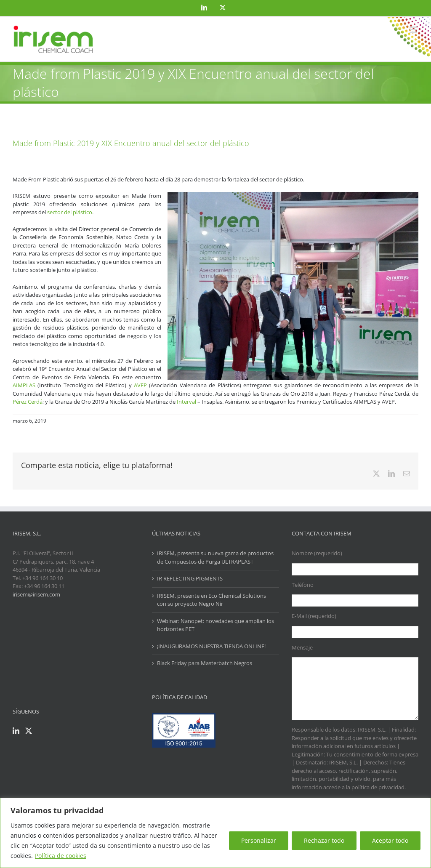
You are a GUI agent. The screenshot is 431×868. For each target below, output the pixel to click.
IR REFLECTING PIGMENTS (190, 578)
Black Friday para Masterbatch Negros (205, 663)
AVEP (140, 385)
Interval (186, 402)
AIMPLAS (24, 385)
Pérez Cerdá (28, 402)
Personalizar (259, 840)
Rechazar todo (324, 840)
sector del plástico (70, 212)
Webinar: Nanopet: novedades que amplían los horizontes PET (215, 625)
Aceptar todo (390, 840)
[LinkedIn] (16, 731)
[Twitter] (29, 731)
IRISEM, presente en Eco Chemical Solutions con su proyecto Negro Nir (212, 600)
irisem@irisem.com (36, 594)
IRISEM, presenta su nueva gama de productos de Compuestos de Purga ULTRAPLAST (215, 557)
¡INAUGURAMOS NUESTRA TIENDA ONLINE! (211, 646)
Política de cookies (61, 856)
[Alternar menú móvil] (414, 30)
